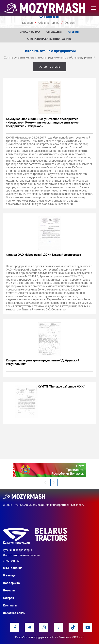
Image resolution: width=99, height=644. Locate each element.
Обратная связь (14, 613)
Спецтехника (11, 561)
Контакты (10, 605)
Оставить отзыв (49, 67)
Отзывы (74, 32)
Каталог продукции (16, 543)
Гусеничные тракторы (17, 550)
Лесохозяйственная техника (21, 555)
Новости (9, 590)
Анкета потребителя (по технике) (50, 39)
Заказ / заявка (30, 32)
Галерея (8, 598)
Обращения (54, 32)
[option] (49, 470)
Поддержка (11, 583)
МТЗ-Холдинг (12, 568)
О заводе (9, 575)
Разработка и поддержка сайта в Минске (42, 637)
